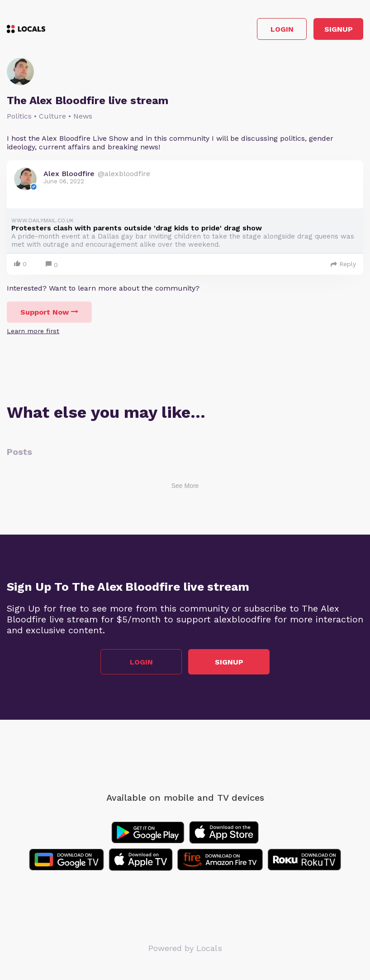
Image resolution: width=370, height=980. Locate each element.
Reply (343, 264)
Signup (339, 29)
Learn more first (33, 331)
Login (282, 29)
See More (185, 486)
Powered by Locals (185, 948)
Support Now (49, 312)
